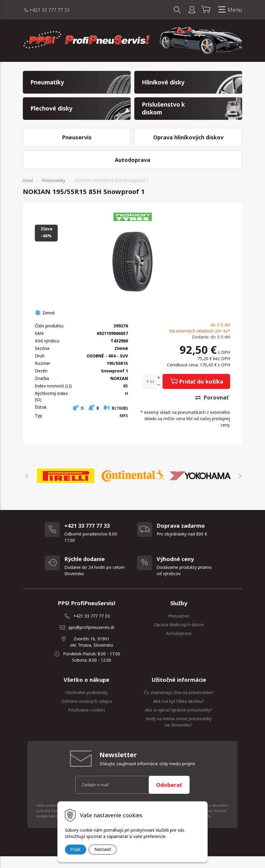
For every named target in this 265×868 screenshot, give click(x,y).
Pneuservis (179, 627)
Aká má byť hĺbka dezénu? (179, 713)
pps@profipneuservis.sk (92, 639)
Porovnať (212, 409)
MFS (124, 427)
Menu (229, 10)
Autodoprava (179, 645)
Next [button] (239, 487)
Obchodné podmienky (87, 704)
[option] (65, 487)
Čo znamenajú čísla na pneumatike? (179, 704)
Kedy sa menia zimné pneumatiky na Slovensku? (179, 733)
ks (152, 393)
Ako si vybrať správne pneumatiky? (179, 721)
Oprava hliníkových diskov (179, 636)
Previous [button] (26, 487)
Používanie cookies (87, 721)
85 (126, 397)
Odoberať (169, 796)
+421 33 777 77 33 (49, 10)
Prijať (76, 849)
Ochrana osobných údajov (87, 713)
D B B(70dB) (100, 419)
